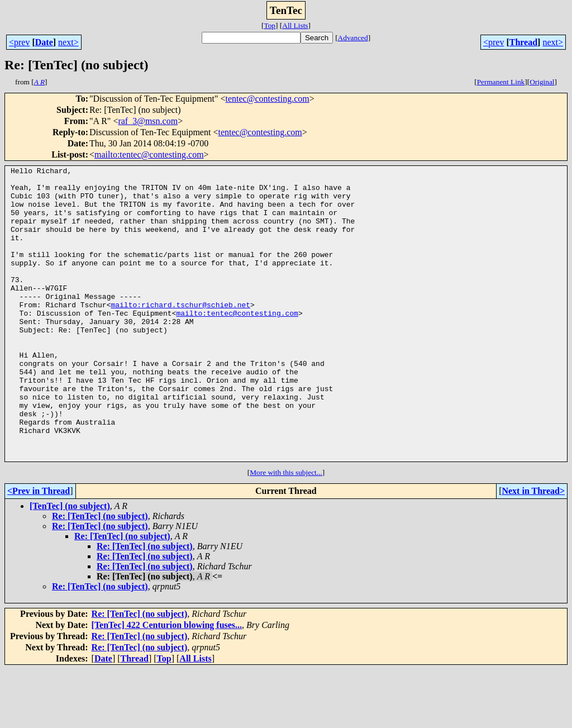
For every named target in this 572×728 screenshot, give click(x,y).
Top (270, 25)
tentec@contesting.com (268, 99)
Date (44, 42)
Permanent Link (501, 82)
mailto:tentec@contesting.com (149, 154)
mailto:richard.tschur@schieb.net (180, 333)
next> (68, 42)
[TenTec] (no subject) (70, 565)
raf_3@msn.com (148, 121)
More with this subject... (286, 531)
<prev (19, 42)
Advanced (353, 38)
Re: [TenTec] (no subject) (100, 575)
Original (542, 82)
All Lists (295, 25)
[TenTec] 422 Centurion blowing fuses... (167, 684)
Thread (523, 42)
